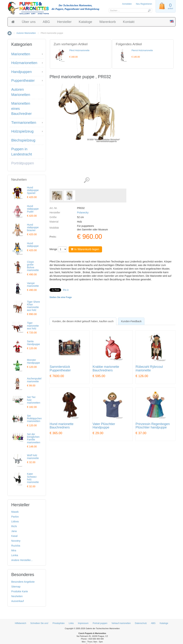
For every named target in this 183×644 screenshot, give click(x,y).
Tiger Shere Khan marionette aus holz (34, 306)
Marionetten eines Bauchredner (22, 108)
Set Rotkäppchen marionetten (34, 419)
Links (71, 623)
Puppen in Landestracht (22, 152)
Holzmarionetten (24, 63)
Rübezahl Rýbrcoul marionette (149, 369)
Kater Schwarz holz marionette (33, 478)
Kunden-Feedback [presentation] (131, 321)
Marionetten (21, 54)
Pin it (66, 290)
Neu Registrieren (144, 4)
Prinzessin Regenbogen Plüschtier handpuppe (153, 426)
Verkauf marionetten (121, 623)
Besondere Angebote (23, 582)
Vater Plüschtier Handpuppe (104, 426)
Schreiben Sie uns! (39, 623)
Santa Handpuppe (33, 343)
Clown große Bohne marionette (33, 266)
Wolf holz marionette (33, 457)
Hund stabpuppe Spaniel (33, 190)
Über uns (29, 22)
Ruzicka (16, 546)
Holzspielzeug (22, 131)
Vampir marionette (33, 285)
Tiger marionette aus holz (33, 326)
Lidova (15, 521)
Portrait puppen (100, 623)
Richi (14, 526)
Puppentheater (23, 80)
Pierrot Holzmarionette (142, 50)
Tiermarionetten (24, 123)
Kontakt (129, 22)
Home (10, 33)
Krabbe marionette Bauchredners (106, 369)
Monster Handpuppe (33, 361)
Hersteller (64, 22)
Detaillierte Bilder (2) (87, 180)
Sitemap (16, 587)
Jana (14, 531)
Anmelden (127, 4)
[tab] (83, 321)
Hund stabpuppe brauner (33, 227)
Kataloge (86, 22)
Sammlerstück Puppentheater (60, 369)
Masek (15, 512)
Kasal (14, 536)
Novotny (16, 541)
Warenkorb (108, 22)
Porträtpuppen (23, 163)
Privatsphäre (59, 623)
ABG (46, 22)
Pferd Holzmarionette (79, 50)
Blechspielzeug (23, 140)
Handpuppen (22, 72)
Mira (14, 550)
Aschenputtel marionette (34, 380)
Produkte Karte (20, 591)
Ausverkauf (18, 601)
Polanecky (83, 213)
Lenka (15, 555)
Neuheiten (17, 596)
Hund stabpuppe (33, 245)
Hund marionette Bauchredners (62, 426)
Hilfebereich (20, 623)
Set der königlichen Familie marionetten (34, 438)
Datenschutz (141, 623)
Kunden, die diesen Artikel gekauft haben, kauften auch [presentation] (83, 321)
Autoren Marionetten (26, 33)
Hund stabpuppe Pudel (33, 209)
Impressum (83, 623)
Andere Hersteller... (22, 560)
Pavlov (15, 517)
